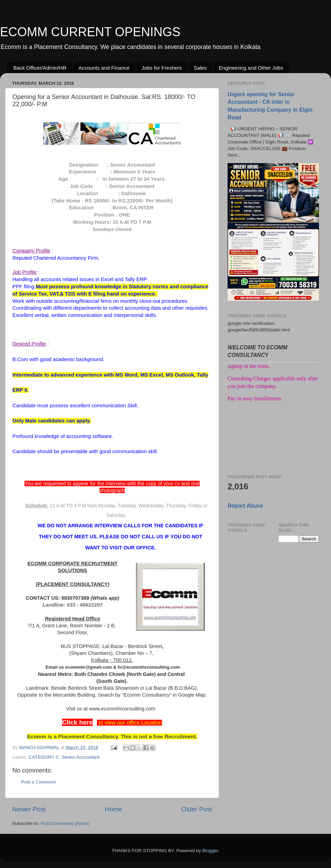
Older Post (197, 809)
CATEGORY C (44, 757)
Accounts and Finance (104, 68)
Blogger (210, 851)
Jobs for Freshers (162, 68)
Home (113, 809)
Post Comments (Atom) (65, 823)
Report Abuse (245, 506)
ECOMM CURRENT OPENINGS (90, 32)
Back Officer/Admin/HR (40, 68)
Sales (200, 68)
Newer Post (29, 809)
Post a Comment (38, 782)
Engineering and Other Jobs (251, 68)
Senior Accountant (81, 757)
